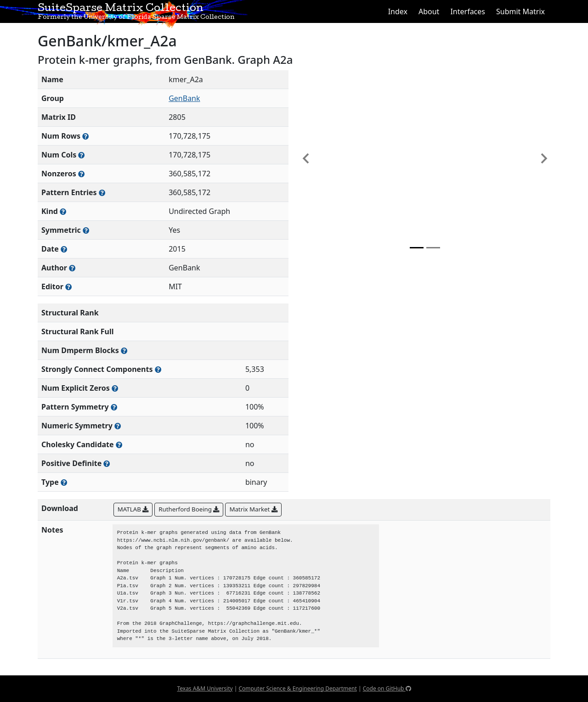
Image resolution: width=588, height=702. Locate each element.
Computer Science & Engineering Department (297, 688)
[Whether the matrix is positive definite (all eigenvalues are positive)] (107, 463)
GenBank (184, 98)
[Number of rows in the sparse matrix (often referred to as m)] (85, 136)
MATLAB (133, 509)
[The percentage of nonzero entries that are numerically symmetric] (118, 426)
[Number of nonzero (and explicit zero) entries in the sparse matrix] (102, 193)
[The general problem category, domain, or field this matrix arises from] (63, 211)
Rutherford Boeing (189, 509)
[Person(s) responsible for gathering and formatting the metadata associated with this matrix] (68, 287)
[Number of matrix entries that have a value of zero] (115, 388)
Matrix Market (253, 509)
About (429, 11)
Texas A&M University (205, 688)
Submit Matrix (520, 11)
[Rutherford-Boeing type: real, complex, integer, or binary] (64, 482)
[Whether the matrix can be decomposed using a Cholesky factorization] (119, 445)
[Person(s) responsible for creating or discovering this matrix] (72, 268)
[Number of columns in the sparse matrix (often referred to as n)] (81, 155)
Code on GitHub (387, 688)
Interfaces (468, 11)
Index (398, 11)
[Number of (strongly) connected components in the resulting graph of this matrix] (158, 369)
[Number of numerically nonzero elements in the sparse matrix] (81, 174)
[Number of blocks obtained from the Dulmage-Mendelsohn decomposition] (124, 351)
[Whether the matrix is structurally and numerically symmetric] (86, 230)
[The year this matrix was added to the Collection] (64, 249)
